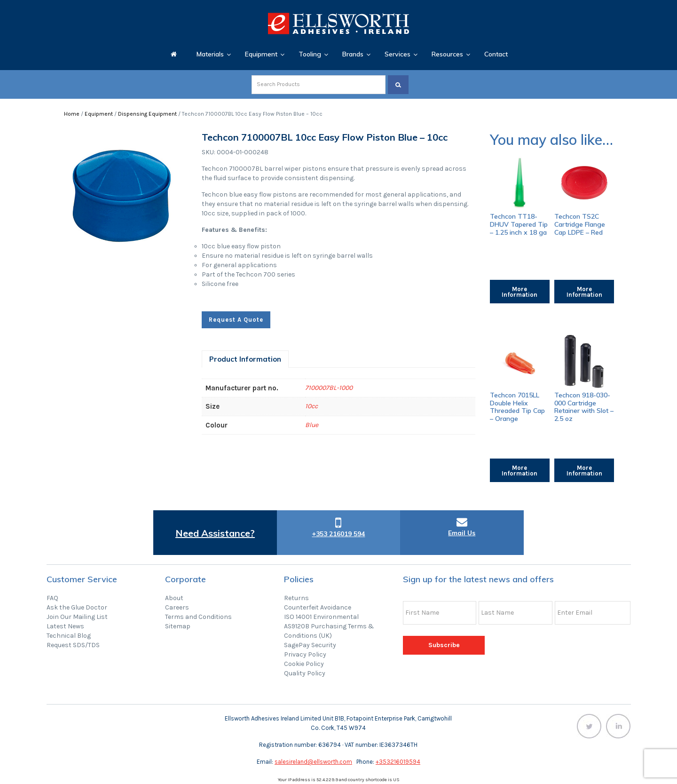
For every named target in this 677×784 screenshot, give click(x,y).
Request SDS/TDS (73, 645)
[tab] (245, 359)
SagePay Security (310, 645)
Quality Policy (305, 673)
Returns (296, 598)
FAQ (52, 598)
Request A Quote (236, 320)
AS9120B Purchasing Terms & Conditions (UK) (329, 631)
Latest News (65, 626)
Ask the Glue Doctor (77, 607)
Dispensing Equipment (147, 114)
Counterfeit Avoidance (318, 607)
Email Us (462, 533)
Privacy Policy (305, 654)
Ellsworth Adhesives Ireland (338, 24)
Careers (177, 607)
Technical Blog (69, 636)
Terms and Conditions (198, 617)
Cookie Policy (304, 664)
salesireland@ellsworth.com (313, 762)
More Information (520, 292)
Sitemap (178, 626)
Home (72, 114)
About (174, 598)
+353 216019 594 (338, 534)
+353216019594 (398, 762)
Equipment (99, 114)
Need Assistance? (215, 533)
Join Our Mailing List (77, 617)
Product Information (245, 359)
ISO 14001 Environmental (321, 617)
